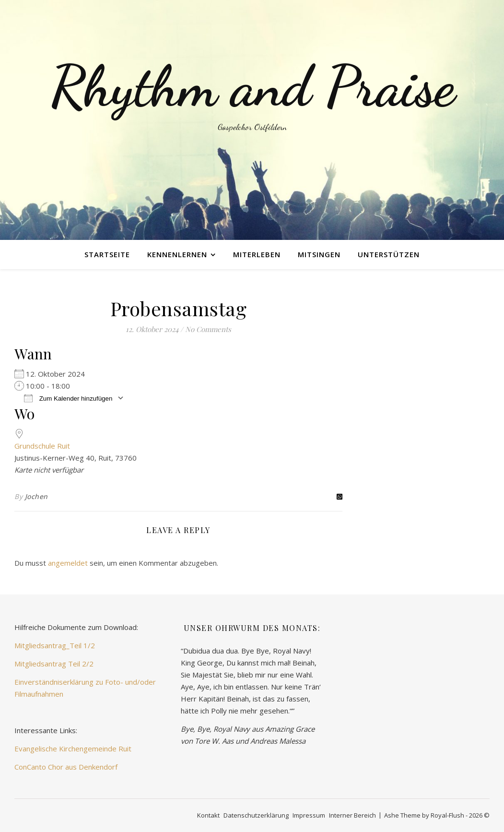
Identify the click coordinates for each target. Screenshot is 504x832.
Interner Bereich (352, 815)
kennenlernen (177, 254)
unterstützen (389, 254)
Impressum (309, 815)
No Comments (208, 329)
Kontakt (208, 815)
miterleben (257, 254)
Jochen (36, 496)
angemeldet (68, 563)
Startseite (107, 254)
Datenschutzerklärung (256, 815)
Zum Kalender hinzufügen (68, 398)
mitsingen (319, 254)
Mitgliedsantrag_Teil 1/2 (55, 645)
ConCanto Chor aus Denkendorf (66, 767)
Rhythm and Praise (252, 86)
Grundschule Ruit (42, 446)
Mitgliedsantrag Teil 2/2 (54, 664)
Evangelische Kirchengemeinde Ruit (73, 749)
